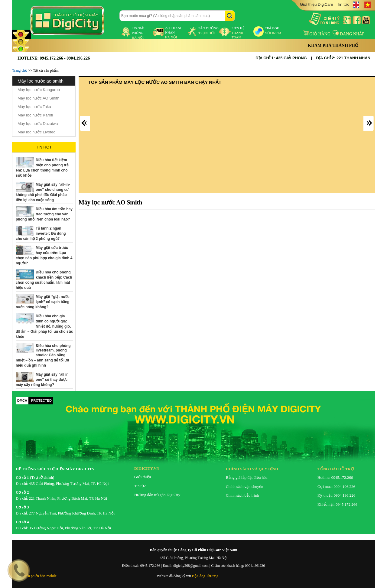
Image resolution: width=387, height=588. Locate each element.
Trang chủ (20, 70)
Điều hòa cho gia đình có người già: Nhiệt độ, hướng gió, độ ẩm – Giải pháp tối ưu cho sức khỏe (44, 326)
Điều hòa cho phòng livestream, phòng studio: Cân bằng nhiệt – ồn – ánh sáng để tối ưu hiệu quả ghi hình (43, 356)
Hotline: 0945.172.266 (335, 477)
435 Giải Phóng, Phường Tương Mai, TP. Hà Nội (69, 483)
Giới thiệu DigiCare (317, 4)
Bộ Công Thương (205, 576)
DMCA (22, 400)
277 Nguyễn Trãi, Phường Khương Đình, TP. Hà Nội (72, 513)
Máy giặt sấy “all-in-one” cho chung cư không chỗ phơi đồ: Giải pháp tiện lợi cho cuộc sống (43, 192)
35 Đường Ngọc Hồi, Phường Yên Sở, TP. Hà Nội (70, 528)
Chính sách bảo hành (242, 495)
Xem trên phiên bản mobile (36, 576)
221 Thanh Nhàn (174, 33)
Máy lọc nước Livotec (36, 132)
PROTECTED (41, 400)
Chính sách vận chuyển (244, 487)
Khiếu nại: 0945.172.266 (337, 504)
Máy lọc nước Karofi (35, 115)
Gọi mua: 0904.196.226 (336, 487)
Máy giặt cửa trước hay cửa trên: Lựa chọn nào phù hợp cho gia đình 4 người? (44, 255)
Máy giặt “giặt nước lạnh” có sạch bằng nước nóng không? (43, 302)
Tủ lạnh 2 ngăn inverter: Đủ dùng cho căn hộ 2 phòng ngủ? (41, 234)
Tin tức (343, 4)
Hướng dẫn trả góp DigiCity (157, 495)
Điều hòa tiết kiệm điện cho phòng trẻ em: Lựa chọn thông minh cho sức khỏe (42, 168)
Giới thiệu (143, 477)
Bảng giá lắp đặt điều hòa (247, 477)
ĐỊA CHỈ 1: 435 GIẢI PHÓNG (281, 58)
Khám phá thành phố (333, 46)
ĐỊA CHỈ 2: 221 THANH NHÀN (343, 58)
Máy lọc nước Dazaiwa (38, 124)
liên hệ (238, 33)
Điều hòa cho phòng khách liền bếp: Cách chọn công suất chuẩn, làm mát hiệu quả (44, 280)
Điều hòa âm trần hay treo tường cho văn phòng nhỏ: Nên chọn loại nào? (44, 214)
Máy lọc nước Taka (34, 107)
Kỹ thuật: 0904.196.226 (336, 495)
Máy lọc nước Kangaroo (39, 90)
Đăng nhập (348, 34)
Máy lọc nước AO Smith (38, 98)
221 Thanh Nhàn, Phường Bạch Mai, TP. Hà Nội (68, 498)
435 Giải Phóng (138, 33)
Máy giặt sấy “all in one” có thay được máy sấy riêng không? (42, 380)
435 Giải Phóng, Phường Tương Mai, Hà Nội (193, 558)
